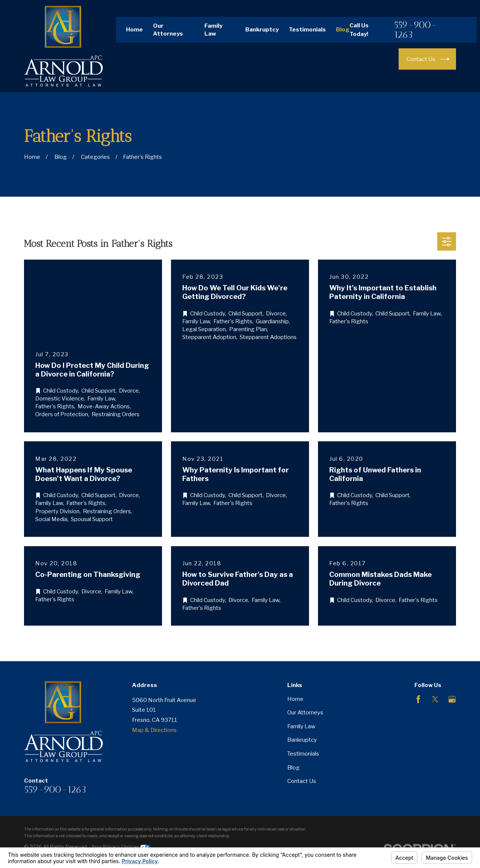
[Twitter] (435, 699)
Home (134, 30)
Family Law (301, 726)
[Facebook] (418, 699)
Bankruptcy (262, 30)
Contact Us (302, 781)
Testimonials (307, 30)
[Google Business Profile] (452, 699)
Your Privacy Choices (121, 847)
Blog (343, 30)
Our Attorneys (305, 713)
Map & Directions (154, 730)
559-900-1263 (415, 30)
